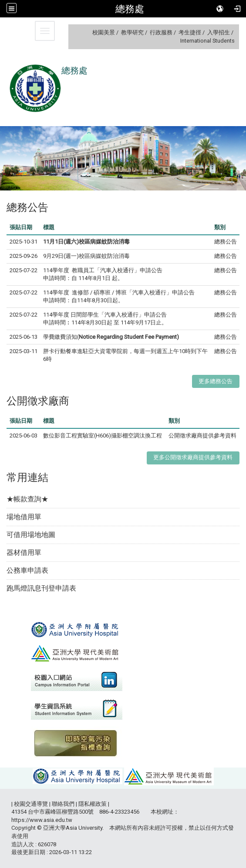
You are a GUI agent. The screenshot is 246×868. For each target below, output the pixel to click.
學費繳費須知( (111, 337)
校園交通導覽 (31, 804)
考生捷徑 (190, 32)
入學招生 (219, 32)
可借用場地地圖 (31, 535)
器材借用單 (24, 553)
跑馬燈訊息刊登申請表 (41, 588)
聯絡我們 (63, 804)
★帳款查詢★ (27, 499)
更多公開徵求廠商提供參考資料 (193, 457)
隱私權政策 (93, 804)
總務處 (130, 9)
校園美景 (104, 32)
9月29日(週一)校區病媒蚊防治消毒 (86, 256)
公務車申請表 (27, 570)
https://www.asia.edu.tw (42, 820)
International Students (207, 41)
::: (89, 32)
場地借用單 (24, 517)
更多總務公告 (216, 381)
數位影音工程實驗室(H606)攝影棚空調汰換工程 (103, 436)
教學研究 (132, 32)
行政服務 (161, 32)
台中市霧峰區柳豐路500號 (61, 812)
